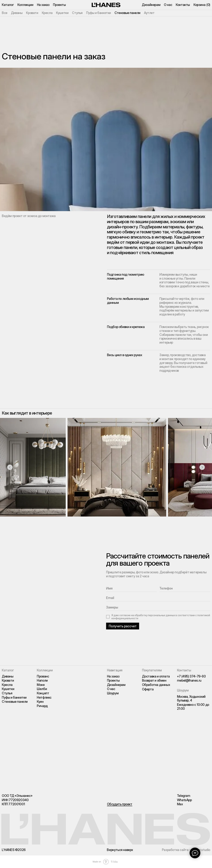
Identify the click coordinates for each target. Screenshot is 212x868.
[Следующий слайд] (202, 467)
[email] (158, 598)
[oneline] (158, 607)
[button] (120, 804)
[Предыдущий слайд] (10, 467)
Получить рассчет (123, 626)
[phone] (185, 588)
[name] (131, 588)
